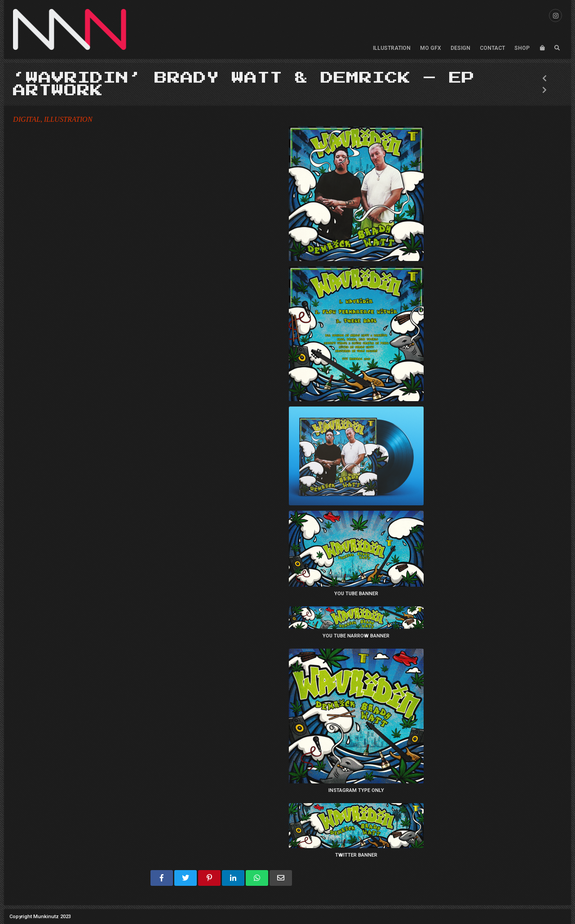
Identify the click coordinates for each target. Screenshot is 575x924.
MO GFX (431, 48)
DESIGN (460, 48)
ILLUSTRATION (392, 48)
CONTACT (492, 48)
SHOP (522, 48)
